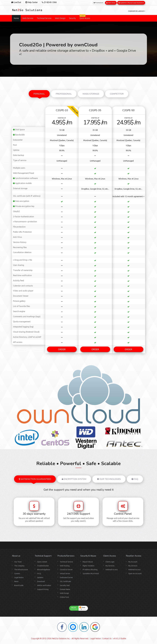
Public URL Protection (22, 231)
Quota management (22, 321)
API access (18, 342)
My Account (133, 561)
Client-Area (111, 2)
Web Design (60, 18)
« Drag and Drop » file (23, 259)
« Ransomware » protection (25, 221)
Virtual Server (65, 573)
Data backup (19, 155)
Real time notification (22, 275)
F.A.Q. (39, 573)
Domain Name (65, 589)
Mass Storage (91, 93)
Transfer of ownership (23, 270)
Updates (40, 577)
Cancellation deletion (22, 252)
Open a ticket (42, 561)
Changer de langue (135, 11)
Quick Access (85, 17)
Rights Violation (89, 565)
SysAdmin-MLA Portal (91, 573)
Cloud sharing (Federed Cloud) (26, 331)
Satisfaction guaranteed (35, 479)
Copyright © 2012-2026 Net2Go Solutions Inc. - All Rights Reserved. (60, 638)
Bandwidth (19, 134)
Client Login (110, 561)
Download (41, 581)
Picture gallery (19, 301)
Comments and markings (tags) (27, 316)
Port (15, 144)
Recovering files (20, 247)
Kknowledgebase (44, 569)
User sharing (19, 265)
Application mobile (22, 183)
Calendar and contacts (23, 285)
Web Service (28, 18)
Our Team (18, 561)
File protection (19, 226)
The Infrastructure (21, 569)
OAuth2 (16, 211)
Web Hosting (65, 565)
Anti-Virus (18, 237)
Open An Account (135, 573)
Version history (20, 242)
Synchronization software (25, 178)
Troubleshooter (43, 565)
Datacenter (18, 139)
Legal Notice (19, 577)
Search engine (19, 311)
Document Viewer (21, 295)
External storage (20, 188)
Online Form (64, 597)
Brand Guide (19, 585)
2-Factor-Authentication (24, 216)
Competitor (117, 93)
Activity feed (19, 280)
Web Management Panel (24, 172)
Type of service (20, 160)
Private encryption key (24, 206)
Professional (64, 93)
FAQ (135, 479)
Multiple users (19, 167)
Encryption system (74, 479)
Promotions (98, 2)
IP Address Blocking (90, 569)
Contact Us (107, 638)
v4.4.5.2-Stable (120, 638)
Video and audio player (23, 290)
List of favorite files (22, 306)
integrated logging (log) (23, 326)
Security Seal (65, 585)
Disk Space (19, 129)
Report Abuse (88, 561)
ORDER (62, 349)
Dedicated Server (66, 577)
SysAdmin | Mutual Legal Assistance (131, 2)
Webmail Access (112, 569)
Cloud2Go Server (66, 569)
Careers (17, 573)
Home (16, 18)
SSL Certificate (65, 581)
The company (19, 565)
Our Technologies (109, 479)
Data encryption (21, 201)
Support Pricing (43, 589)
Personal (39, 93)
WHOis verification (44, 585)
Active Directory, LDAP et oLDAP (27, 337)
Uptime (16, 150)
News (16, 581)
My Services (110, 565)
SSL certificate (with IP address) (27, 195)
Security (72, 18)
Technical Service (44, 18)
